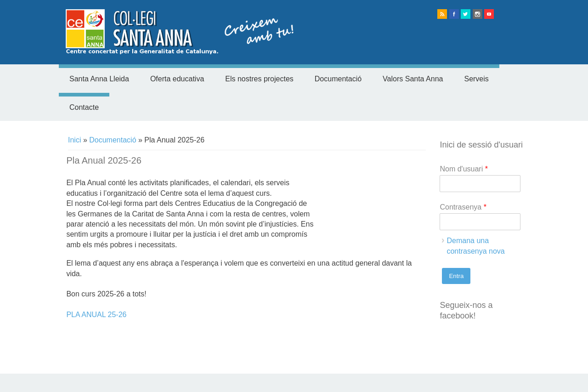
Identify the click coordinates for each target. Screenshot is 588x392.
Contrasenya (463, 207)
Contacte (84, 107)
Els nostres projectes (259, 79)
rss (442, 14)
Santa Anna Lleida (99, 79)
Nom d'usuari (464, 169)
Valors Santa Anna (413, 79)
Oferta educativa (177, 79)
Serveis (476, 79)
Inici (74, 140)
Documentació (338, 79)
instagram (478, 14)
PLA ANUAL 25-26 (96, 315)
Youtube (489, 14)
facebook (454, 14)
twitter (466, 14)
